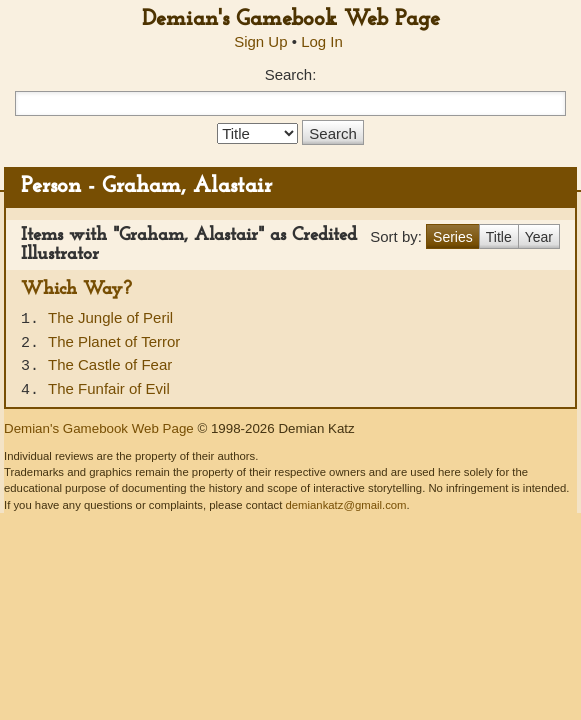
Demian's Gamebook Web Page (291, 19)
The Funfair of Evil (109, 388)
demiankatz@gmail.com (345, 505)
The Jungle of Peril (110, 317)
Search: (291, 74)
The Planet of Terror (114, 341)
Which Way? (76, 289)
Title (499, 237)
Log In (322, 41)
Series (453, 237)
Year (539, 237)
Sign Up (260, 41)
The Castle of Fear (110, 364)
